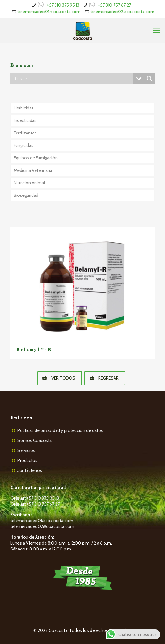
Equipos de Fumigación (36, 158)
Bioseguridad (26, 195)
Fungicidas (24, 145)
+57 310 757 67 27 (114, 5)
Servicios (26, 450)
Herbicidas (24, 108)
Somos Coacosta (35, 440)
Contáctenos (29, 470)
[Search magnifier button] (149, 79)
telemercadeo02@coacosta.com (122, 12)
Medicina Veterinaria (33, 170)
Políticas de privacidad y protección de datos (60, 430)
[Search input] (73, 79)
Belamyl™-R (34, 349)
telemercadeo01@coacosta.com (49, 12)
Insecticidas (25, 120)
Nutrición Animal (29, 183)
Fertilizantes (25, 133)
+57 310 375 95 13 (63, 5)
